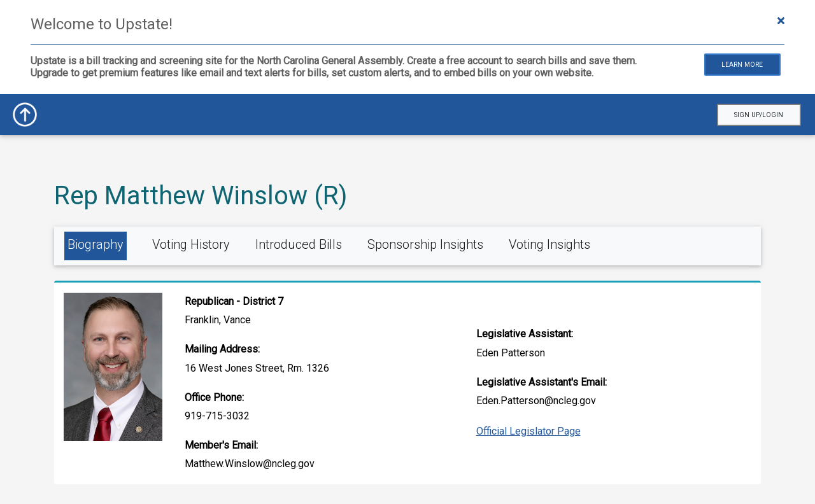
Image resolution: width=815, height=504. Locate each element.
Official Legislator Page (528, 431)
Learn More (742, 65)
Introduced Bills (299, 244)
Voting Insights (549, 244)
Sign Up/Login (759, 115)
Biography (96, 244)
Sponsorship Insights (425, 244)
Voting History (191, 244)
